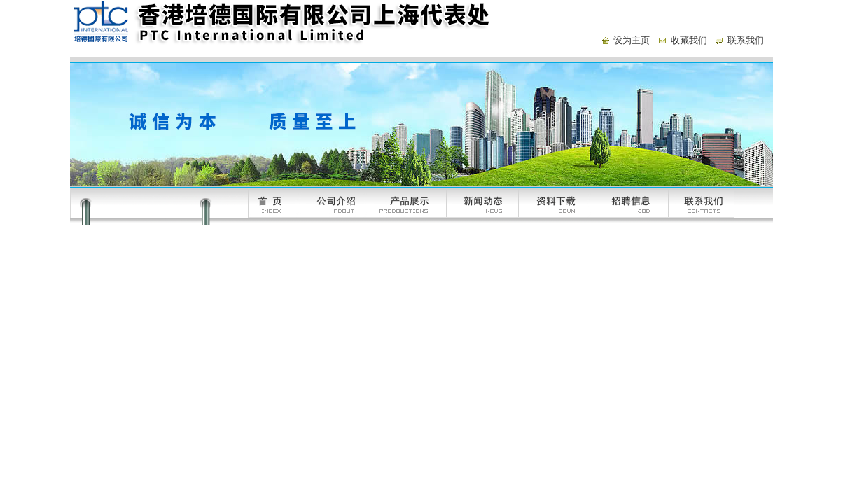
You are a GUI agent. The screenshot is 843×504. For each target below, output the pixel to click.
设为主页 (632, 40)
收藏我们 (689, 40)
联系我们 (746, 40)
